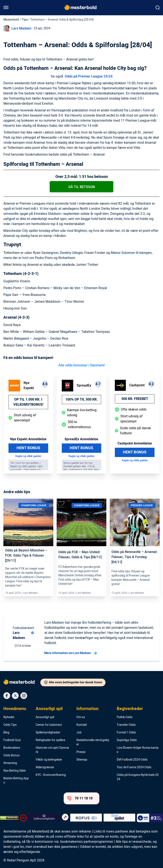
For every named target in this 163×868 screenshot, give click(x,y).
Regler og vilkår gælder (28, 456)
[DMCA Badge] (9, 818)
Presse (81, 752)
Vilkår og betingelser (49, 760)
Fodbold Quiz (12, 740)
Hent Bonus (28, 448)
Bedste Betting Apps (16, 781)
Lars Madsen (21, 28)
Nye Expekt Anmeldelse (28, 439)
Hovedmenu (15, 709)
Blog (6, 733)
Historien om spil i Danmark (52, 750)
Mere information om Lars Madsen (71, 653)
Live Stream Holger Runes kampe (138, 750)
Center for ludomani (49, 725)
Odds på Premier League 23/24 (89, 76)
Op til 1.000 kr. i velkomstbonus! (28, 402)
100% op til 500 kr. (81, 400)
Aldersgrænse (45, 767)
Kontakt (82, 725)
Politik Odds (125, 717)
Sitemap (82, 760)
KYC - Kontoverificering (51, 775)
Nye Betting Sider (15, 771)
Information (87, 709)
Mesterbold (11, 20)
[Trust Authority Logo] (44, 818)
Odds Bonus (11, 755)
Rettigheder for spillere (50, 740)
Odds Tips (10, 725)
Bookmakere (12, 748)
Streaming (10, 763)
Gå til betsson (82, 187)
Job (79, 733)
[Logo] (22, 683)
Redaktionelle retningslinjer (93, 742)
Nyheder (9, 717)
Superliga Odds (127, 740)
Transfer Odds (126, 725)
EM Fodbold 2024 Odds (132, 760)
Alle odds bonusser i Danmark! (82, 365)
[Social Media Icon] (7, 696)
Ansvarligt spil (49, 709)
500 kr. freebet (135, 399)
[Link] (28, 523)
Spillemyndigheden (48, 733)
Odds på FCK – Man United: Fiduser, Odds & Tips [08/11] (80, 555)
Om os (81, 717)
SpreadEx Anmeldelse (81, 439)
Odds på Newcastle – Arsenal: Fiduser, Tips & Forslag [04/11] (134, 557)
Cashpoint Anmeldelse (135, 443)
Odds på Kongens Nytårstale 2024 (138, 777)
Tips (25, 20)
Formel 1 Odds (126, 733)
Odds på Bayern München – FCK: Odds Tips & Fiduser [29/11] (26, 556)
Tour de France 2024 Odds (134, 767)
